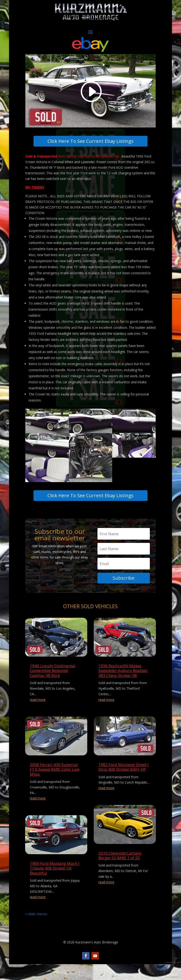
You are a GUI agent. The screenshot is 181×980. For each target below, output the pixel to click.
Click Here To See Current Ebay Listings (90, 145)
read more (38, 715)
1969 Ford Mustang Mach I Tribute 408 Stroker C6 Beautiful (55, 884)
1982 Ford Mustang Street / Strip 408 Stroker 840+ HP (124, 783)
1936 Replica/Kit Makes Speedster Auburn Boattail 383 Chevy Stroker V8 (123, 686)
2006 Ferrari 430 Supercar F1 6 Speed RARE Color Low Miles (55, 785)
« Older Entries (36, 930)
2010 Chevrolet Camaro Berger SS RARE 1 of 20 (120, 871)
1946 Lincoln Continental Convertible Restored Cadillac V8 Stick (53, 686)
